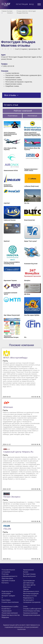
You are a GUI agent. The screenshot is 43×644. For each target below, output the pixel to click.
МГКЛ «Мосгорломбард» (16, 358)
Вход (31, 4)
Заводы (26, 589)
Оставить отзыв (11, 105)
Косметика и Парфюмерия (7, 610)
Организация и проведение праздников (32, 601)
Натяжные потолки (30, 596)
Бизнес (26, 572)
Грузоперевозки (29, 581)
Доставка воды (29, 583)
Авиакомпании (28, 570)
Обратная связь (7, 578)
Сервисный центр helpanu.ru (18, 452)
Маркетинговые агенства (11, 615)
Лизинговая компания (10, 613)
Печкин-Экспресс (12, 497)
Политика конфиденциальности (9, 575)
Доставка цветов (29, 585)
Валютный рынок (29, 576)
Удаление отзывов (8, 581)
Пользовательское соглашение (8, 571)
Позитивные (13, 116)
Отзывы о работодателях (32, 609)
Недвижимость (28, 598)
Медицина (5, 617)
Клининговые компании (10, 602)
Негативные (32, 116)
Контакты (5, 583)
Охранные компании (30, 613)
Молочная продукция (31, 594)
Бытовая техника (29, 574)
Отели (25, 606)
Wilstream (8, 407)
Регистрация (22, 4)
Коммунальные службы (10, 606)
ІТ (2, 598)
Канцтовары (6, 600)
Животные (27, 587)
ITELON (7, 529)
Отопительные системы (32, 611)
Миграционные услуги (31, 591)
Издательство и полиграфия (7, 592)
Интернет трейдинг (8, 596)
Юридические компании (32, 615)
